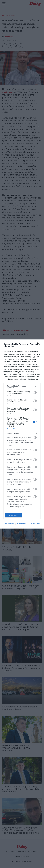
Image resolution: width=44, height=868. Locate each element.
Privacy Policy (35, 524)
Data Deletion (9, 524)
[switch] (35, 393)
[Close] (39, 344)
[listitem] (22, 387)
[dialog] (22, 434)
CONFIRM (13, 515)
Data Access (22, 524)
